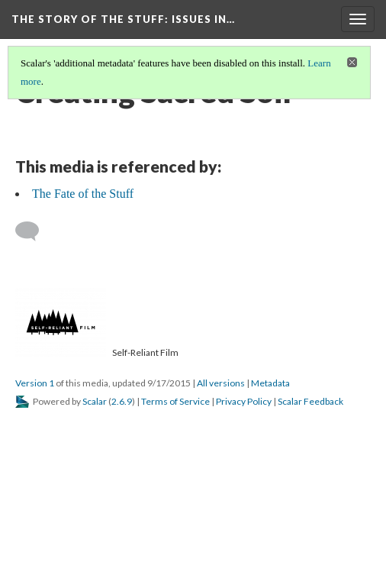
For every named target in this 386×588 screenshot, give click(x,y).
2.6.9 (122, 401)
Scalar (95, 401)
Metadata (270, 383)
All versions (221, 383)
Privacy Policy (244, 401)
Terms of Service (175, 401)
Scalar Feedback (310, 401)
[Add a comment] (34, 231)
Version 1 (35, 383)
